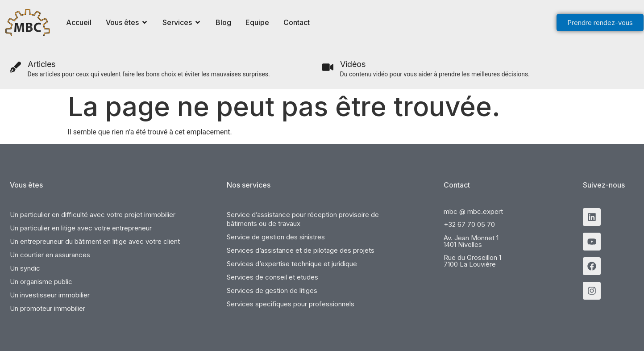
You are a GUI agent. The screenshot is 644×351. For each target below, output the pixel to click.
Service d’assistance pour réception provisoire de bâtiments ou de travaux (303, 219)
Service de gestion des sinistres (276, 237)
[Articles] (15, 67)
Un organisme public (41, 282)
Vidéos (353, 64)
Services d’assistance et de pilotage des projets (301, 250)
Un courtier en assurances (50, 255)
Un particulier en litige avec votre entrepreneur (81, 228)
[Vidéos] (328, 67)
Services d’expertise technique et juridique (292, 264)
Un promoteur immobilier (48, 308)
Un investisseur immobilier (50, 295)
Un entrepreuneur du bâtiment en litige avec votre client (95, 241)
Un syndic (25, 268)
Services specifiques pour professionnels (291, 304)
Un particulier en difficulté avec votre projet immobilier (93, 215)
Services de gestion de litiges (272, 290)
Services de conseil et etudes (272, 277)
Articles (42, 64)
